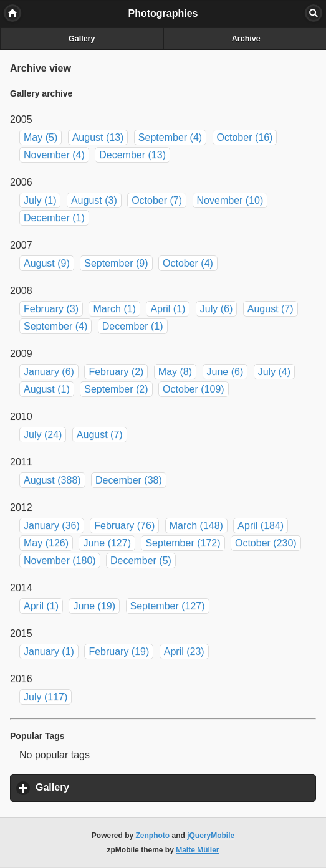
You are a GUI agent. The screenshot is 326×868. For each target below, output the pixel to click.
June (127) (107, 543)
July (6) (216, 309)
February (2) (116, 372)
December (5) (141, 560)
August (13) (98, 137)
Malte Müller (197, 850)
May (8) (175, 372)
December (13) (132, 155)
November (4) (54, 155)
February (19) (119, 651)
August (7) (271, 309)
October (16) (245, 137)
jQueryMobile (211, 836)
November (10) (230, 200)
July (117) (46, 697)
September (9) (116, 263)
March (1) (114, 309)
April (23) (184, 651)
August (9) (47, 263)
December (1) (54, 218)
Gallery (82, 39)
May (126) (46, 543)
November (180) (60, 560)
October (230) (266, 543)
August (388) (52, 480)
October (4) (188, 263)
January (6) (49, 372)
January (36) (52, 526)
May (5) (41, 137)
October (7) (157, 200)
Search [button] (314, 13)
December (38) (129, 480)
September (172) (183, 543)
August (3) (94, 200)
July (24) (43, 435)
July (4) (274, 372)
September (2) (116, 389)
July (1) (40, 200)
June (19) (94, 606)
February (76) (124, 526)
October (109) (194, 389)
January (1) (49, 651)
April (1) (168, 309)
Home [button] (12, 13)
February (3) (51, 309)
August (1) (47, 389)
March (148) (196, 526)
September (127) (168, 606)
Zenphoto (153, 836)
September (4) (170, 137)
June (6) (225, 372)
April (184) (261, 526)
